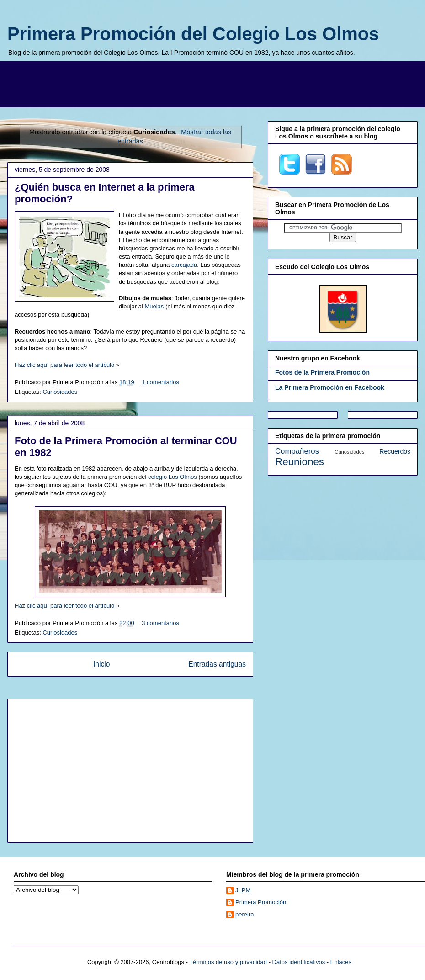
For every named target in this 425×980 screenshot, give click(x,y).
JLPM (243, 890)
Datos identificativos (299, 962)
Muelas (154, 306)
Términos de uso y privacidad (228, 962)
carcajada (184, 265)
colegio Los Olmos (173, 477)
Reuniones (300, 462)
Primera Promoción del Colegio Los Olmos (193, 34)
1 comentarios (160, 382)
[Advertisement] (220, 83)
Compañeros (297, 451)
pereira (244, 914)
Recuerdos (395, 451)
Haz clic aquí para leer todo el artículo (64, 365)
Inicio (101, 664)
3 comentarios (160, 623)
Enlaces (341, 962)
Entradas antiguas (217, 664)
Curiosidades (60, 392)
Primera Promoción (261, 902)
